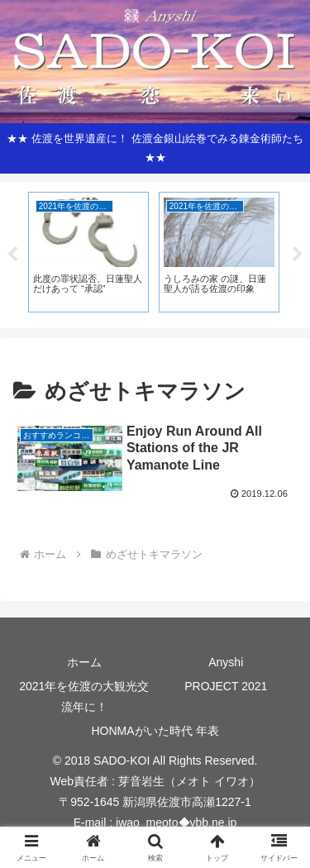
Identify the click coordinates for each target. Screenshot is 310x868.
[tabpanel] (88, 252)
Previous (12, 255)
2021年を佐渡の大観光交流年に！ (84, 696)
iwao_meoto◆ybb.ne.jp (176, 823)
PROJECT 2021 (226, 686)
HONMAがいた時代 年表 (155, 731)
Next (298, 255)
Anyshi (226, 662)
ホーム (84, 662)
